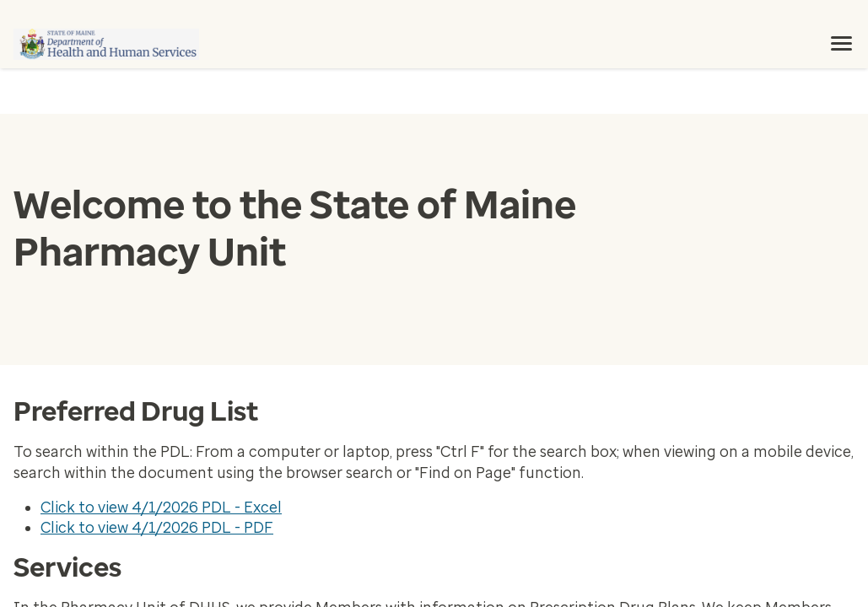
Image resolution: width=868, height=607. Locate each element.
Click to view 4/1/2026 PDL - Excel (161, 508)
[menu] (842, 44)
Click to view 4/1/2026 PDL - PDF (157, 528)
